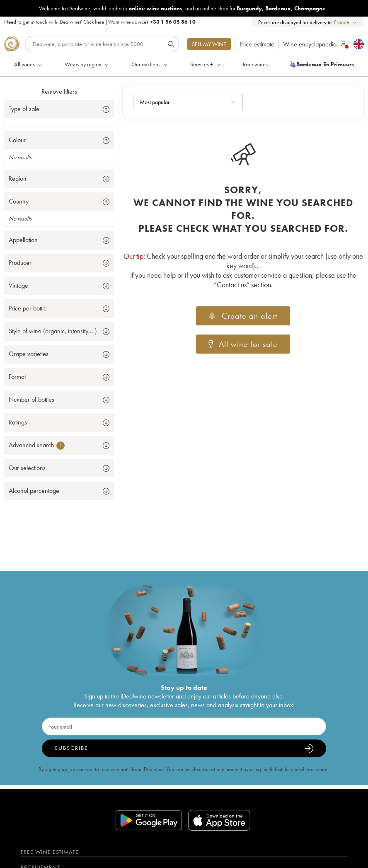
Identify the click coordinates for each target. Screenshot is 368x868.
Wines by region (87, 64)
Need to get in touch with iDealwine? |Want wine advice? (100, 22)
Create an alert (243, 316)
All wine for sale (243, 344)
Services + (206, 64)
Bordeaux (278, 8)
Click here (94, 22)
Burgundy (249, 8)
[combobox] (346, 22)
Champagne (310, 8)
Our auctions (150, 64)
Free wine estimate (50, 852)
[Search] (102, 44)
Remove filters (59, 91)
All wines (29, 64)
